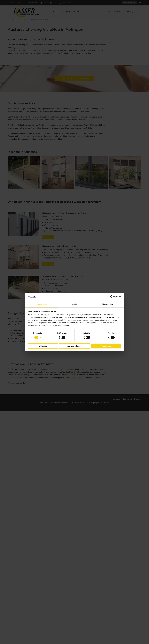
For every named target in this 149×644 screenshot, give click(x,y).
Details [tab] (74, 304)
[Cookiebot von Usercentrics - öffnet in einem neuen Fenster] (112, 297)
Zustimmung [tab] (42, 304)
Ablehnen (43, 346)
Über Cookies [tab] (107, 304)
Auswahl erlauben (74, 346)
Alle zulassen (106, 346)
